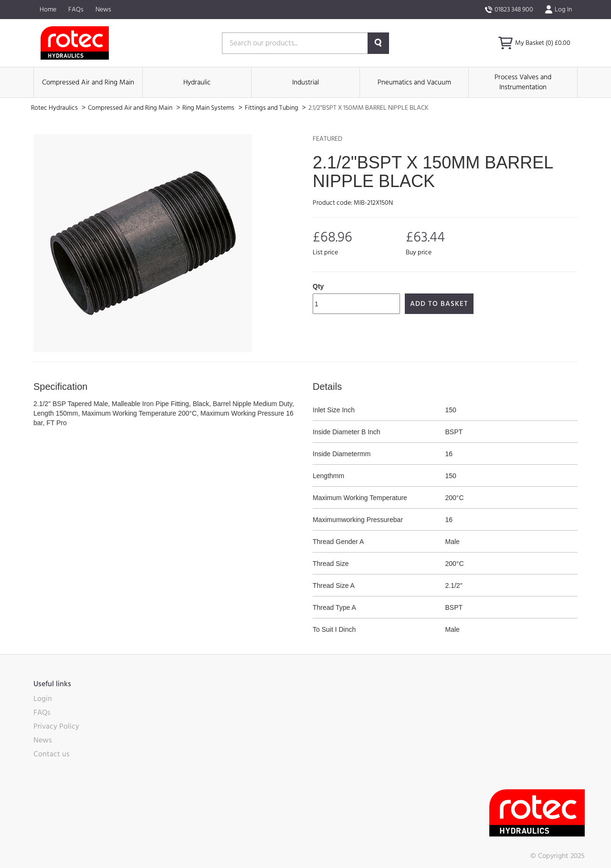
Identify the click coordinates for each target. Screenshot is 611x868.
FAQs (76, 10)
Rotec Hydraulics (55, 108)
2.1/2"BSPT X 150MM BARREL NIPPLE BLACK (369, 108)
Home (48, 10)
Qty (318, 286)
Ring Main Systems (209, 108)
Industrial (305, 82)
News (103, 10)
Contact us (52, 754)
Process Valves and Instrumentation (523, 82)
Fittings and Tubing (272, 108)
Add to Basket (439, 304)
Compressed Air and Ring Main (88, 82)
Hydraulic (197, 82)
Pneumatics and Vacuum (414, 82)
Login (43, 699)
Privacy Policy (56, 726)
